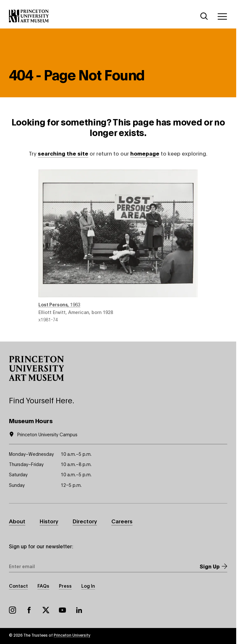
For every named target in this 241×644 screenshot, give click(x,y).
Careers (122, 521)
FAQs (43, 586)
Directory (85, 521)
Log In (88, 586)
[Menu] (222, 16)
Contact (18, 586)
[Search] (204, 16)
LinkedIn (79, 610)
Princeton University (72, 635)
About (17, 521)
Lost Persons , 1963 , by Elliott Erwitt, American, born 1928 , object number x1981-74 (118, 246)
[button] (36, 368)
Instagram (12, 610)
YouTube (62, 610)
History (49, 521)
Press (65, 586)
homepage (145, 153)
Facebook (29, 610)
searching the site (63, 153)
